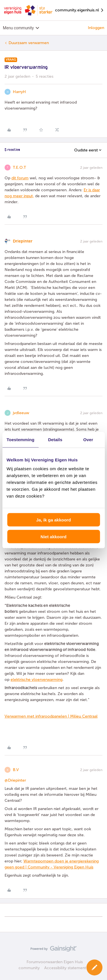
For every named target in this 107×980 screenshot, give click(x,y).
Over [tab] (88, 439)
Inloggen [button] (96, 28)
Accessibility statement (65, 968)
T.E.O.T (19, 168)
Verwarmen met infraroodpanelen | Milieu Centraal (51, 716)
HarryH (19, 92)
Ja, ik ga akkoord (54, 520)
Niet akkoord (53, 536)
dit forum (20, 178)
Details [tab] (55, 439)
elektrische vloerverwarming (37, 680)
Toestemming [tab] (21, 439)
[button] (94, 967)
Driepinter (23, 241)
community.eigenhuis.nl (80, 10)
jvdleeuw (21, 413)
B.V (16, 770)
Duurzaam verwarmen (29, 43)
